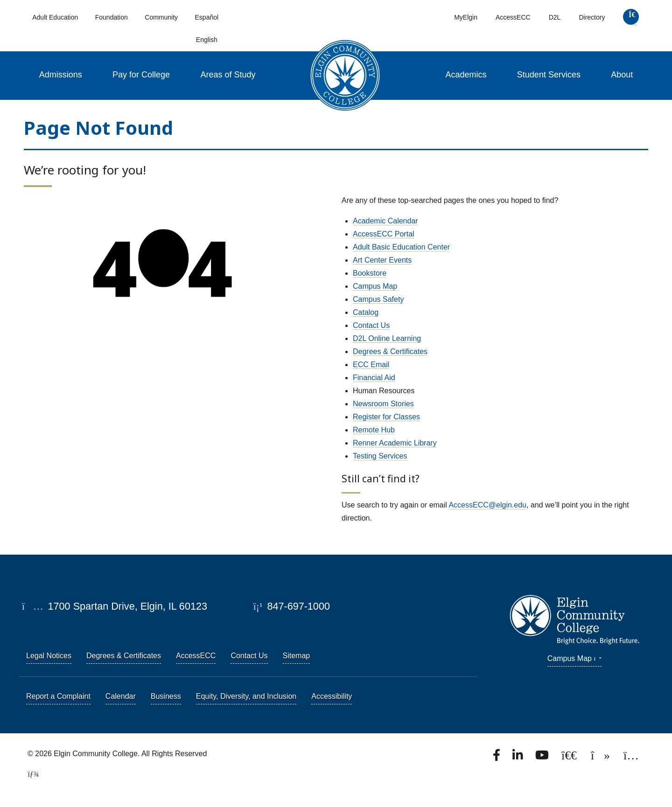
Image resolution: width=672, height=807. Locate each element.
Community (161, 17)
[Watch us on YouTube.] (543, 758)
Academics (466, 75)
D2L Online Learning (387, 338)
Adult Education (55, 17)
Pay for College (141, 75)
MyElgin (466, 17)
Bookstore (370, 273)
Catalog (366, 312)
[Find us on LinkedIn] (518, 758)
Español (207, 17)
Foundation (112, 17)
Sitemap (297, 656)
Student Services (549, 75)
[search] (631, 19)
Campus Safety (378, 299)
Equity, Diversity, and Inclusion (246, 696)
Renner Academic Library (395, 443)
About (622, 75)
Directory (592, 17)
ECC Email (371, 365)
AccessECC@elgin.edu (487, 505)
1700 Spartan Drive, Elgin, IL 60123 (115, 606)
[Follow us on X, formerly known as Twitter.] (570, 758)
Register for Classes (386, 417)
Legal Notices (49, 656)
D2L (555, 17)
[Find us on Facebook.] (497, 758)
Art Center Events (382, 260)
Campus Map (375, 286)
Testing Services (380, 456)
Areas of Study (228, 75)
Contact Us (371, 325)
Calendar (121, 696)
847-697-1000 (292, 606)
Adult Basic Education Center (401, 247)
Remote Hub (374, 430)
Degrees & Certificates (390, 351)
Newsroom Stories (383, 404)
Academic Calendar (385, 221)
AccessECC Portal (384, 234)
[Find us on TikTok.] (601, 758)
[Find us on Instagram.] (631, 758)
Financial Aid (374, 378)
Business (166, 696)
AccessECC (513, 17)
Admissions (61, 75)
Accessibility (332, 696)
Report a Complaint (58, 696)
